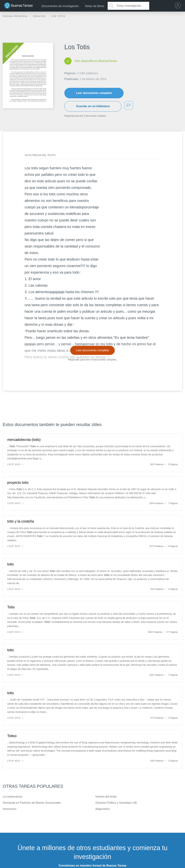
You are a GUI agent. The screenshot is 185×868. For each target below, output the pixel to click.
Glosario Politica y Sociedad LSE (116, 803)
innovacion (10, 809)
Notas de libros (95, 6)
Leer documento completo (94, 93)
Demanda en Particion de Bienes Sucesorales (32, 803)
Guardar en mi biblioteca (93, 106)
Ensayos (40, 16)
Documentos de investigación (60, 6)
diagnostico (103, 809)
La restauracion (13, 797)
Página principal (16, 16)
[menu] (179, 6)
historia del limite (106, 797)
